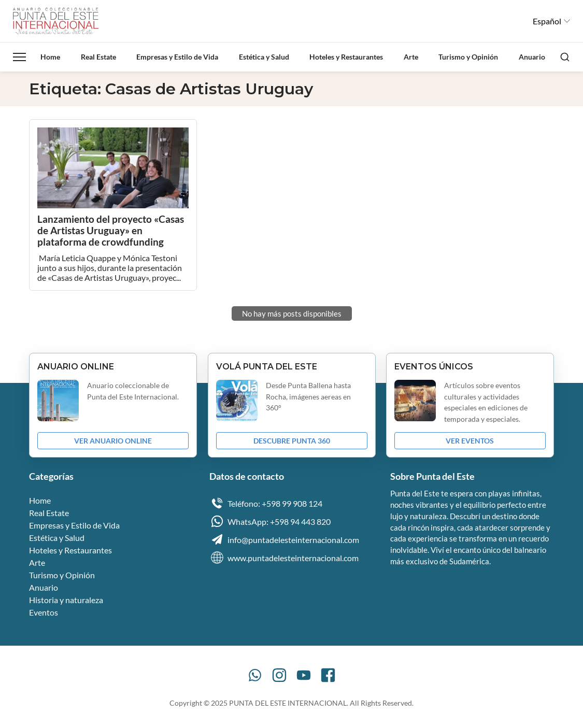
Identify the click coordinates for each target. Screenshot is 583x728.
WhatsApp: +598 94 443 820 (270, 521)
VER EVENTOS (470, 441)
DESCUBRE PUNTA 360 (292, 441)
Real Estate (98, 57)
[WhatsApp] (255, 675)
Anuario (532, 57)
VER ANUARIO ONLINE (113, 441)
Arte (411, 57)
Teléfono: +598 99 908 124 (266, 503)
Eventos (44, 612)
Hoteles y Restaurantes (346, 57)
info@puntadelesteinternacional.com (284, 539)
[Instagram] (279, 675)
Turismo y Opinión (468, 57)
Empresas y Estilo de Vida (177, 57)
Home (50, 57)
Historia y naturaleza (66, 600)
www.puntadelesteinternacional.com (284, 558)
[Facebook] (328, 675)
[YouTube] (304, 675)
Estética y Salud (264, 57)
